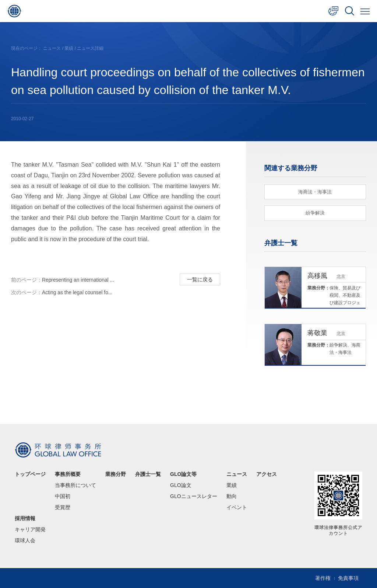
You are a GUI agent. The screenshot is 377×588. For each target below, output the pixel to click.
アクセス (267, 474)
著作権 (323, 578)
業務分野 (116, 474)
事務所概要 (68, 474)
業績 (69, 48)
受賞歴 (63, 507)
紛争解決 (315, 213)
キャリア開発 (30, 529)
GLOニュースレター (194, 496)
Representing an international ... (63, 280)
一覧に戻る (200, 279)
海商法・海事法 (315, 192)
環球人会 (25, 540)
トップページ (30, 474)
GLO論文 (181, 485)
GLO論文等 (183, 474)
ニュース (52, 48)
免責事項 (348, 578)
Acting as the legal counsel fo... (62, 293)
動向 (232, 496)
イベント (237, 507)
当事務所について (75, 485)
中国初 (63, 496)
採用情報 (25, 518)
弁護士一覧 (148, 474)
